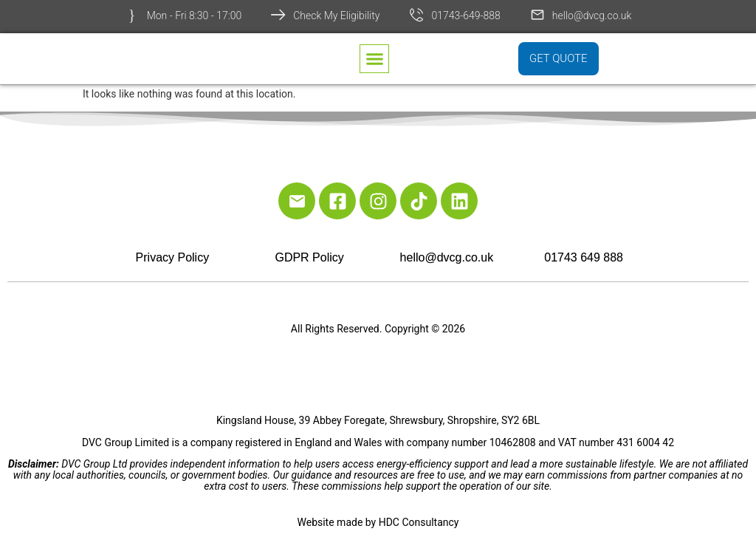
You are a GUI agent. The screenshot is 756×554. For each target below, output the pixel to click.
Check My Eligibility (336, 16)
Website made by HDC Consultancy (378, 522)
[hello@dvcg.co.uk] (537, 15)
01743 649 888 (584, 257)
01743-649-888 (465, 16)
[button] (374, 60)
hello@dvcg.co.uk (592, 16)
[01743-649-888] (416, 15)
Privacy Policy (173, 257)
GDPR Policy (309, 257)
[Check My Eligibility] (278, 15)
